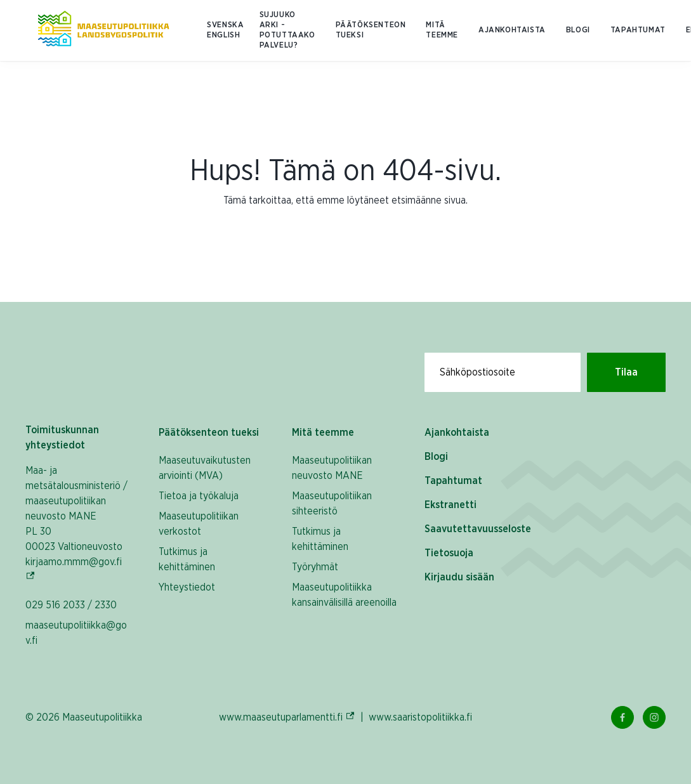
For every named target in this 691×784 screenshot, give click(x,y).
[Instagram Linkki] (654, 717)
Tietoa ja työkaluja (199, 496)
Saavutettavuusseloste (478, 529)
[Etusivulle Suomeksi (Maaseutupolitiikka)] (103, 30)
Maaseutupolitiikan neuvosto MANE (332, 468)
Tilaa (626, 372)
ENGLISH (223, 35)
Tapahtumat (638, 30)
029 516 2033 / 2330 (71, 605)
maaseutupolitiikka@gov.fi (76, 633)
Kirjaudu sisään (459, 577)
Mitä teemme (442, 30)
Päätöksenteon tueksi (371, 30)
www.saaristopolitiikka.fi (420, 717)
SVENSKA (225, 25)
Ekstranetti (451, 505)
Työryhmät (315, 567)
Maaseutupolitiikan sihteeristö (332, 504)
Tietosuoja (449, 553)
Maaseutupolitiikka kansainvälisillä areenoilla (344, 595)
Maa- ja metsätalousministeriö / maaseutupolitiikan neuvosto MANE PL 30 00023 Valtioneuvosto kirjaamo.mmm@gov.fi (79, 524)
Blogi (578, 30)
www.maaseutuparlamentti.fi (287, 717)
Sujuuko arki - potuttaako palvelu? (287, 30)
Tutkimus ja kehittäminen (187, 559)
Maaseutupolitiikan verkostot (199, 524)
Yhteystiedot (187, 587)
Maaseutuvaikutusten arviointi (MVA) (205, 468)
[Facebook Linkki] (622, 717)
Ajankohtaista (512, 30)
